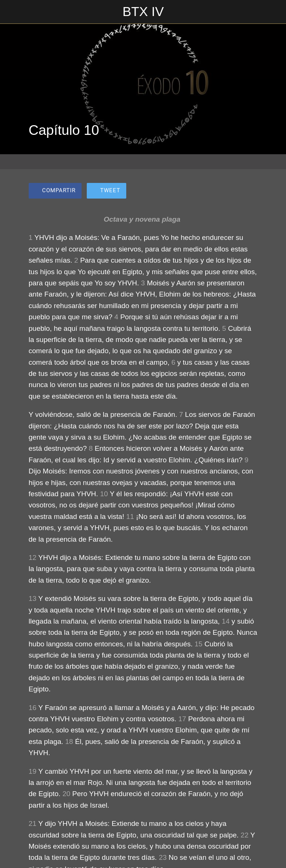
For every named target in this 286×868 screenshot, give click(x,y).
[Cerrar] (12, 12)
